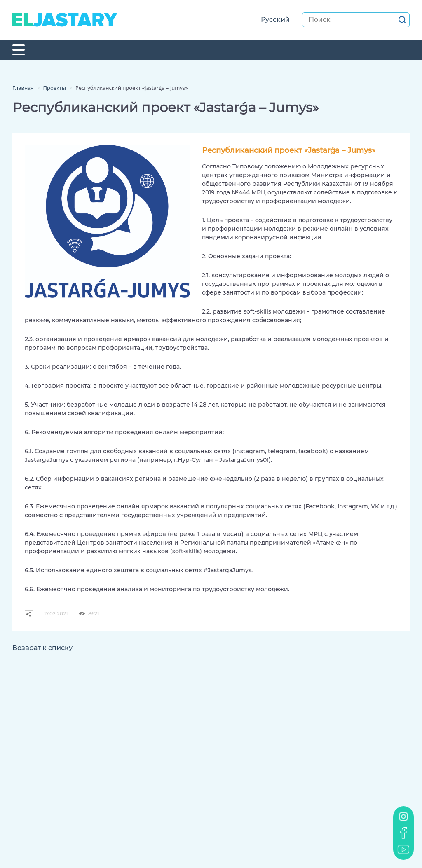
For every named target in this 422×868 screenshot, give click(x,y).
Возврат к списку (42, 648)
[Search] (356, 20)
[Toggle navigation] (19, 50)
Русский (275, 20)
